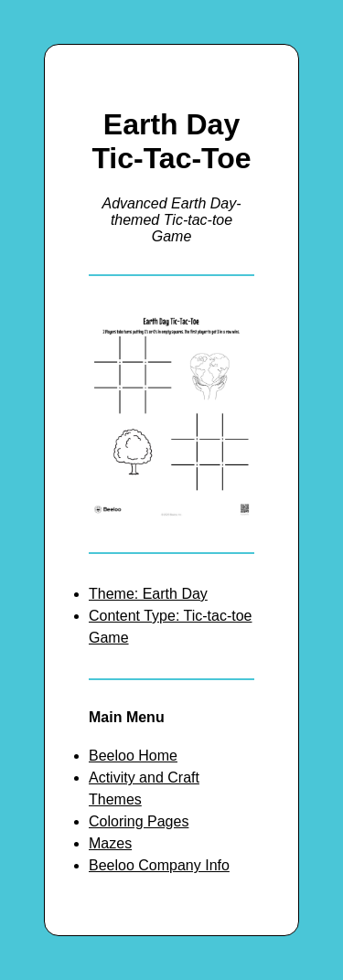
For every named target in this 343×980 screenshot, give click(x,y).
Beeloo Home (133, 756)
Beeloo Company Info (159, 865)
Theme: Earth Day (148, 594)
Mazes (110, 843)
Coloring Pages (139, 821)
